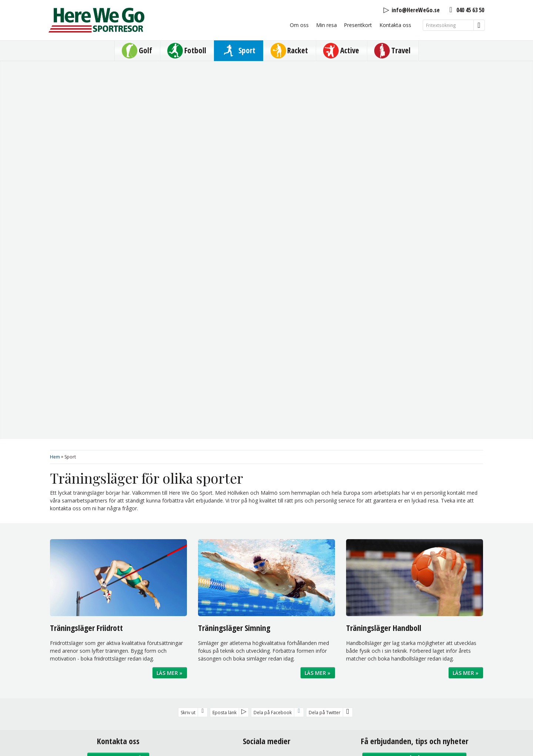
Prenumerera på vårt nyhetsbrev (415, 465)
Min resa (326, 25)
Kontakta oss (395, 25)
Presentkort (358, 25)
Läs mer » (170, 380)
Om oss (299, 25)
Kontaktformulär (118, 465)
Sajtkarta (271, 681)
